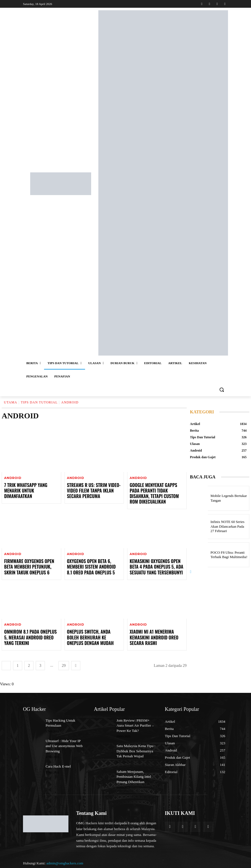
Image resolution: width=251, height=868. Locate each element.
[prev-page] (6, 655)
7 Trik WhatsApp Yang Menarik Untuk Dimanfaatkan (30, 487)
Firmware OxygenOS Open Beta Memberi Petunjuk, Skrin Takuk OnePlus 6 (31, 559)
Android (13, 478)
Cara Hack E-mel (57, 753)
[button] (221, 390)
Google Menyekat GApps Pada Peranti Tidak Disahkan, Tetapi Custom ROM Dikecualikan (156, 490)
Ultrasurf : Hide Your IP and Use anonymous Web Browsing (64, 734)
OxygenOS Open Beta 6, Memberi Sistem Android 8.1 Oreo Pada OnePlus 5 (94, 559)
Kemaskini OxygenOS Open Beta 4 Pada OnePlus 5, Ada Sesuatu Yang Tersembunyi (156, 559)
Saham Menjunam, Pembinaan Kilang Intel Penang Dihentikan (132, 763)
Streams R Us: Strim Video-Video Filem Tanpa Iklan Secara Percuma (94, 490)
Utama (11, 402)
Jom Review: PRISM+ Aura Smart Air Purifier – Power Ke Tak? (137, 714)
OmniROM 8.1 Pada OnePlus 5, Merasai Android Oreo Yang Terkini (29, 627)
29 (64, 655)
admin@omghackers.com (65, 848)
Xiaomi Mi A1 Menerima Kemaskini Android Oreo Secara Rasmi (151, 627)
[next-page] (76, 655)
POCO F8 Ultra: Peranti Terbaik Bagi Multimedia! (226, 555)
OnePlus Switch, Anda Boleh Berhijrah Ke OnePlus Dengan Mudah (93, 627)
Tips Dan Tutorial (39, 402)
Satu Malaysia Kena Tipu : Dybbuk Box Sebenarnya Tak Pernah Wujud (136, 739)
